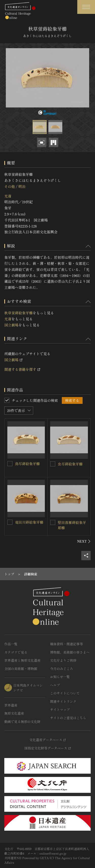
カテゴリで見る (16, 652)
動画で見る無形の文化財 (22, 722)
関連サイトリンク (63, 701)
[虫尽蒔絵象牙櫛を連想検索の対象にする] (53, 464)
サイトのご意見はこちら (68, 718)
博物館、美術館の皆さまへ (70, 652)
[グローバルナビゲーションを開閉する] (86, 7)
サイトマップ (60, 709)
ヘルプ (55, 685)
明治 (22, 186)
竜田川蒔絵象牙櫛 (29, 522)
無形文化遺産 (14, 713)
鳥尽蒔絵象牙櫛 (27, 464)
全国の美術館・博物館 (21, 669)
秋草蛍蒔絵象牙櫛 (18, 313)
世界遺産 (11, 705)
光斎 (8, 196)
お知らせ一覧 (60, 677)
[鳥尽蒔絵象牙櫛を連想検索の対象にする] (10, 464)
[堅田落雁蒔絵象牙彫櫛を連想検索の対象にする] (53, 522)
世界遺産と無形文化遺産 (22, 660)
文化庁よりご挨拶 (63, 660)
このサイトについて (65, 693)
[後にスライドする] (84, 541)
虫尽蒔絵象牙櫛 (70, 464)
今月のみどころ (62, 669)
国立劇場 (11, 325)
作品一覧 (11, 644)
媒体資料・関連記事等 (67, 644)
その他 (10, 186)
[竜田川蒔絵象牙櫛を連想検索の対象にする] (10, 522)
